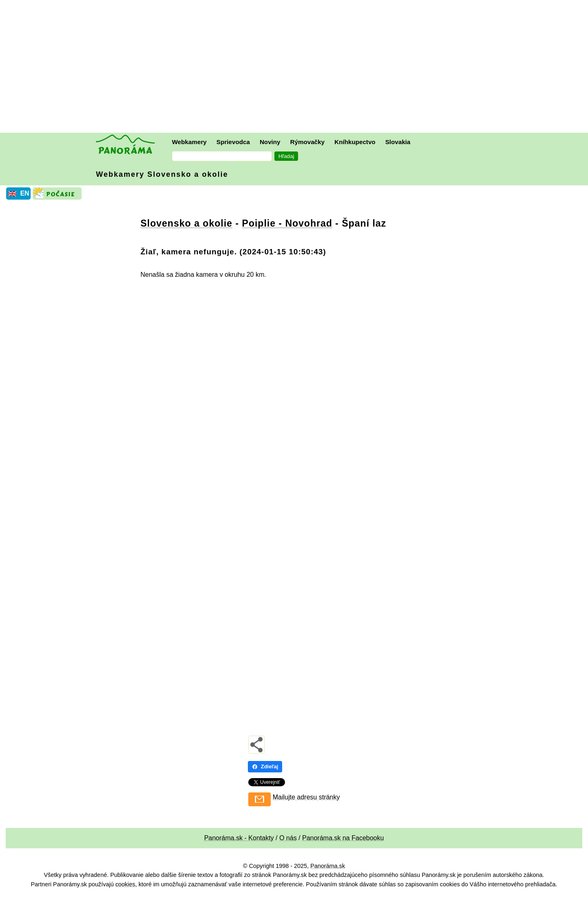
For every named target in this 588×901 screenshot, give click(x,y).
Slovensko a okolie (186, 223)
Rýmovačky (307, 142)
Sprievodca (233, 142)
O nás (288, 838)
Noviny (270, 142)
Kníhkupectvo (355, 142)
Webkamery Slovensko (162, 174)
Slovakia (398, 142)
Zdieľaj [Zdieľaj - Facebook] (265, 766)
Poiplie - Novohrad (287, 223)
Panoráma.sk (328, 866)
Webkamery (189, 142)
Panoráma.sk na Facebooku (343, 838)
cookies (125, 884)
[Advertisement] (296, 67)
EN (24, 193)
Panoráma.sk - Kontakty (239, 838)
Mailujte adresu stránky (306, 797)
